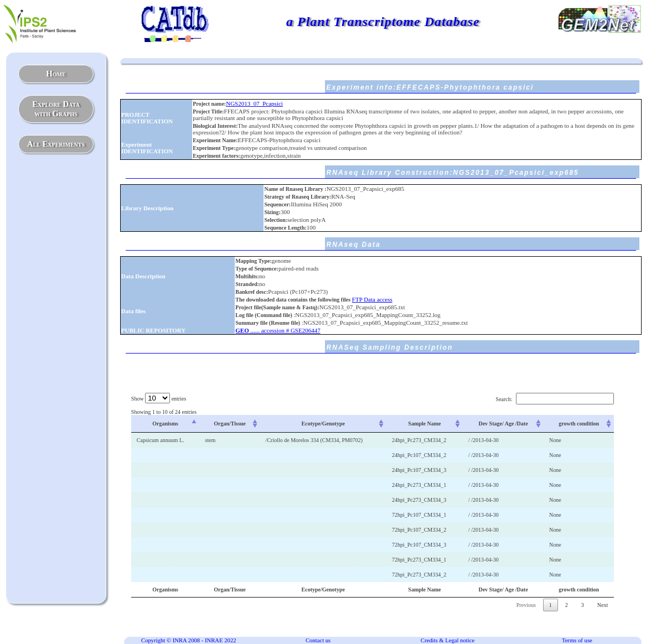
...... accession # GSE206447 (278, 330)
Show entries (159, 399)
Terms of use (577, 640)
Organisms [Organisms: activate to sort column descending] (165, 424)
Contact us (318, 640)
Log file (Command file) (264, 315)
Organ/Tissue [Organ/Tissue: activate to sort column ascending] (230, 424)
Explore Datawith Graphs (56, 109)
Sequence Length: (285, 228)
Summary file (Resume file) (268, 323)
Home (56, 74)
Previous (526, 605)
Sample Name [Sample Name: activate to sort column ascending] (424, 424)
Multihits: (247, 276)
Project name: (209, 104)
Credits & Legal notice (448, 640)
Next (603, 605)
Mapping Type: (253, 261)
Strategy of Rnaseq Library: (298, 197)
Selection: (276, 220)
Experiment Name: (215, 140)
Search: (555, 399)
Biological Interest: (215, 126)
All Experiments (56, 144)
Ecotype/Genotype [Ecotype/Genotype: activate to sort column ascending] (323, 424)
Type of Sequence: (257, 269)
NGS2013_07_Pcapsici (254, 103)
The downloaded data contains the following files (293, 300)
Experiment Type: (214, 148)
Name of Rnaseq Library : (295, 189)
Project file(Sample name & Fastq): (277, 307)
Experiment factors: (216, 156)
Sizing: (272, 212)
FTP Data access (372, 299)
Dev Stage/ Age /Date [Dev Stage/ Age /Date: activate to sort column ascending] (503, 424)
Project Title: (208, 111)
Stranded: (247, 284)
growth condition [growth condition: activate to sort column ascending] (579, 424)
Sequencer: (277, 204)
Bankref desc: (252, 292)
